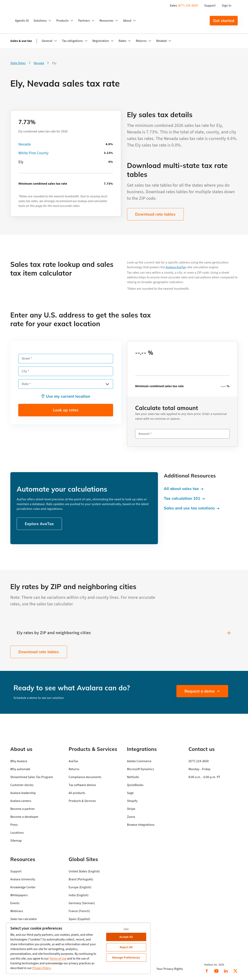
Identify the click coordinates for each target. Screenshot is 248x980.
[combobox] (66, 384)
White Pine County (34, 153)
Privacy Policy (41, 968)
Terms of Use (58, 959)
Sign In (227, 6)
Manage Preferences (126, 958)
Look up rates (66, 410)
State (25, 384)
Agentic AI (22, 21)
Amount (144, 434)
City (24, 371)
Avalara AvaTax (176, 267)
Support (210, 6)
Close (126, 929)
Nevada (25, 144)
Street (26, 359)
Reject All (126, 947)
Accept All (126, 937)
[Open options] (107, 384)
